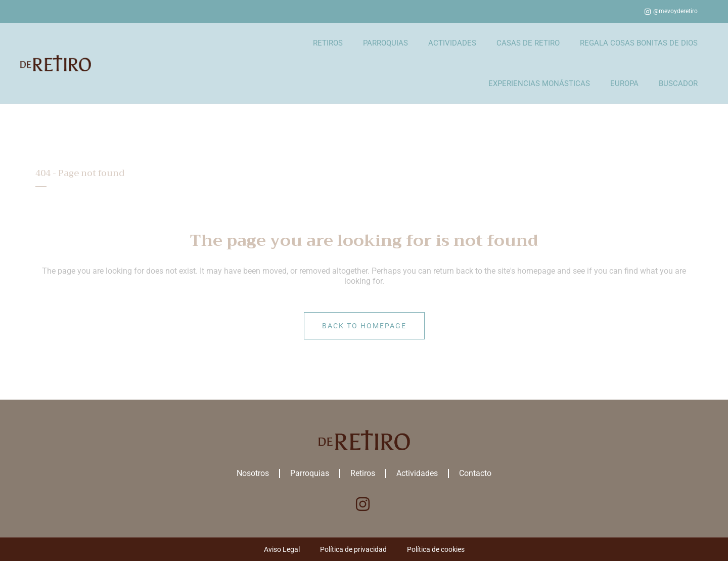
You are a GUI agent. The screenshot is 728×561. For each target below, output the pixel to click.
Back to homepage (364, 326)
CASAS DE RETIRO (528, 43)
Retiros (363, 473)
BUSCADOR (678, 83)
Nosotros (253, 473)
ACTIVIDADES (452, 43)
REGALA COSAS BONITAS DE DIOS (639, 43)
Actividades (417, 473)
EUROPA (624, 83)
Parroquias (310, 473)
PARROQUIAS (385, 43)
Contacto (475, 473)
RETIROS (328, 43)
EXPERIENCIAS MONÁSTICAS (539, 83)
